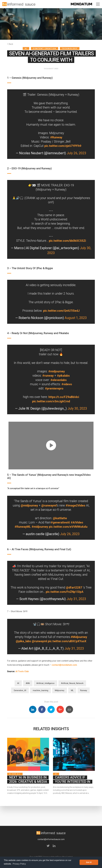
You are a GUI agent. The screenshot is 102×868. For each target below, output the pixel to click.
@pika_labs (22, 641)
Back (10, 44)
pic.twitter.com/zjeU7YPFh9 (63, 146)
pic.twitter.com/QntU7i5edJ (61, 311)
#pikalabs (64, 376)
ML (72, 690)
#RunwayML (22, 527)
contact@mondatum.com (64, 665)
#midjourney (57, 371)
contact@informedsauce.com (51, 841)
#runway (48, 376)
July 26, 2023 (76, 153)
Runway (84, 690)
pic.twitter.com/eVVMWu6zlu (69, 527)
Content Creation (45, 48)
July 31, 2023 (76, 599)
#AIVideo (77, 522)
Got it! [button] (89, 862)
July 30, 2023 (77, 408)
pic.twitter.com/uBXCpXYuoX (68, 641)
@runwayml (49, 505)
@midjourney (29, 505)
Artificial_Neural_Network (72, 683)
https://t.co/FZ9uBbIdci (64, 397)
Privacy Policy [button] (19, 864)
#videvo (67, 384)
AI (26, 48)
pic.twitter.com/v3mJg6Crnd (51, 401)
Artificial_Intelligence (45, 683)
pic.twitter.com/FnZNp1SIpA (68, 592)
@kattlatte (60, 518)
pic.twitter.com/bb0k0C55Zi (67, 241)
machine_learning (41, 690)
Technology (70, 48)
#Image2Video (76, 505)
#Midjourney (79, 637)
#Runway (56, 137)
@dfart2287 (77, 588)
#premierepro (54, 388)
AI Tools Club (22, 671)
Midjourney (60, 690)
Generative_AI (20, 690)
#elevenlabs (59, 380)
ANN (28, 683)
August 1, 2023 (76, 318)
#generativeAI (60, 522)
